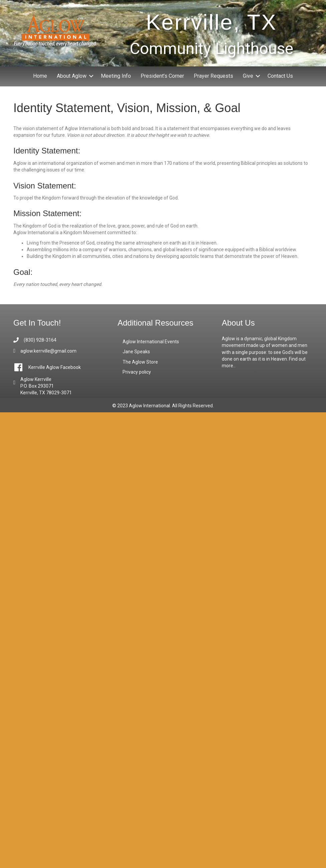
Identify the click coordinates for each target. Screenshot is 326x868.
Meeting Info (116, 76)
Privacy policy (137, 372)
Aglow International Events (151, 342)
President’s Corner (162, 76)
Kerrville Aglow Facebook (55, 367)
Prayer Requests (213, 76)
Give (248, 76)
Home (40, 76)
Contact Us (280, 76)
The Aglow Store (140, 362)
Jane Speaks (136, 352)
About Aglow (72, 76)
